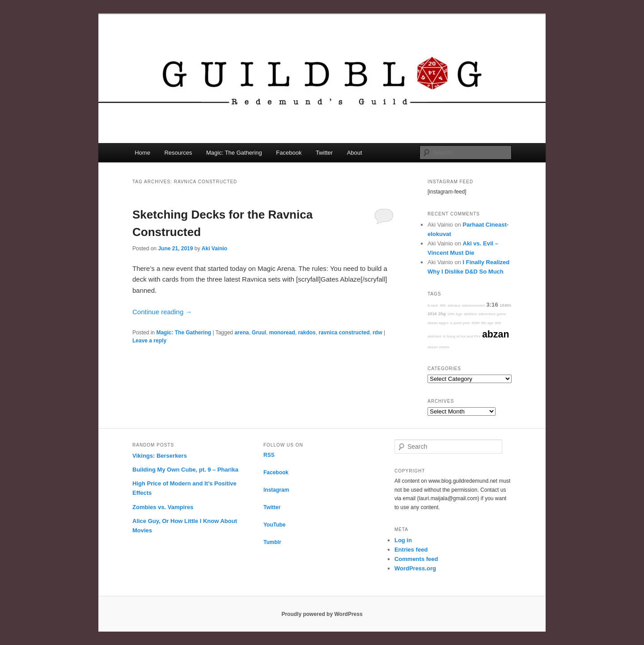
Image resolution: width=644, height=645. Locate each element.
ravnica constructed (344, 333)
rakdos (307, 333)
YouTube (275, 525)
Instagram (276, 490)
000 (498, 323)
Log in (403, 540)
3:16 (492, 305)
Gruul (259, 333)
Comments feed (416, 559)
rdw (377, 333)
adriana (454, 306)
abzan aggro (438, 323)
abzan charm (439, 347)
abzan (496, 334)
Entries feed (411, 550)
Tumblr (272, 542)
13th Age (455, 314)
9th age (487, 323)
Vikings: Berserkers (160, 456)
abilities (470, 314)
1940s (505, 305)
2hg (442, 314)
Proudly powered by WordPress (322, 614)
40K (443, 306)
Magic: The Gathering (234, 153)
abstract (434, 336)
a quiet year (460, 323)
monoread (282, 333)
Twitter (324, 153)
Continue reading (162, 312)
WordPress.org (415, 568)
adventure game (492, 314)
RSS (269, 455)
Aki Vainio (214, 249)
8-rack (433, 306)
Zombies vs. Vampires (163, 507)
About (355, 153)
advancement (473, 306)
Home (142, 153)
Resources (178, 153)
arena (241, 333)
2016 (432, 314)
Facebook (289, 153)
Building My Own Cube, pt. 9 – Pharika (185, 470)
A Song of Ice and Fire (462, 336)
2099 (475, 323)
